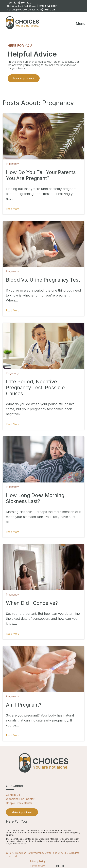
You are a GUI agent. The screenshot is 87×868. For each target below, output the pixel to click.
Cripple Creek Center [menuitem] (19, 803)
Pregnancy (12, 164)
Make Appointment (24, 78)
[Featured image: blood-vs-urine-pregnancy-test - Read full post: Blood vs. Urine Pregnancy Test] (43, 244)
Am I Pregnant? (24, 705)
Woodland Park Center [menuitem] (20, 799)
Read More (13, 209)
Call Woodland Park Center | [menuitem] (32, 6)
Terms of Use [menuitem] (37, 866)
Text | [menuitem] (20, 3)
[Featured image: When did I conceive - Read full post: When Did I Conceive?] (43, 567)
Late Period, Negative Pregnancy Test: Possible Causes (35, 388)
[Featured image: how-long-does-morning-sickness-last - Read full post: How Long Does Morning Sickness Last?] (43, 459)
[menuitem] (22, 812)
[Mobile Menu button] (78, 23)
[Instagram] (62, 866)
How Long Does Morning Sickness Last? (35, 498)
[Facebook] (58, 866)
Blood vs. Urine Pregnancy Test (43, 280)
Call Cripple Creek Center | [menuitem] (31, 10)
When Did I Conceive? (32, 603)
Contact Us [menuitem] (13, 795)
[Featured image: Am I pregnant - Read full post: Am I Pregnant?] (43, 669)
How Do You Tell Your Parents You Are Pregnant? (41, 175)
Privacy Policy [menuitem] (38, 861)
